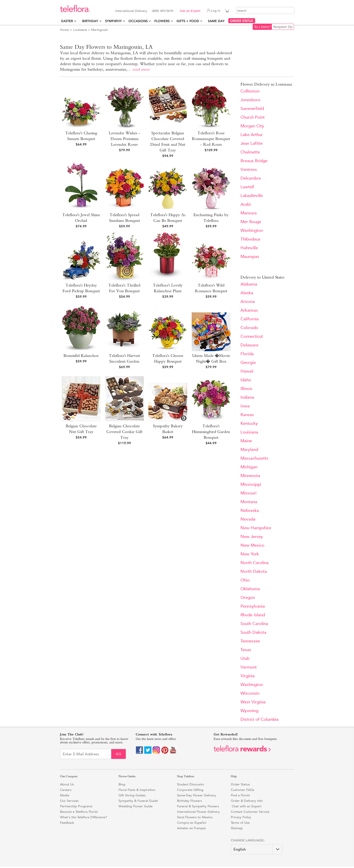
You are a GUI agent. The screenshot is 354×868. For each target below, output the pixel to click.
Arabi (246, 204)
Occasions (138, 21)
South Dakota (253, 632)
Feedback (67, 823)
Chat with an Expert (246, 806)
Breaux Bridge (254, 161)
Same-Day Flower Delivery (197, 795)
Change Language (247, 840)
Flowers (162, 21)
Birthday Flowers (189, 801)
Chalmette (250, 152)
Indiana (247, 397)
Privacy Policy (241, 817)
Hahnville (249, 248)
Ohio (245, 580)
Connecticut (252, 336)
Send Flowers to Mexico (195, 817)
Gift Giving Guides (132, 795)
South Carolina (254, 624)
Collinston (250, 91)
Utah (245, 658)
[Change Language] (257, 849)
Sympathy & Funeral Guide (138, 801)
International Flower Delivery (198, 812)
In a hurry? (263, 27)
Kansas (247, 415)
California (250, 319)
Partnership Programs (76, 806)
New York (250, 554)
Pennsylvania (253, 606)
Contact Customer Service (250, 812)
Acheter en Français (191, 828)
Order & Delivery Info (247, 801)
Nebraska (250, 510)
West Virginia (253, 702)
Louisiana (80, 30)
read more (141, 69)
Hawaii (247, 371)
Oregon (248, 598)
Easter (67, 21)
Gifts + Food (188, 21)
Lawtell (247, 187)
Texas (246, 650)
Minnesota (250, 476)
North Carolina (255, 563)
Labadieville (252, 196)
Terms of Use (240, 823)
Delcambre (251, 178)
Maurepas (250, 257)
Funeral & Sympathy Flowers (198, 806)
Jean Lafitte (252, 143)
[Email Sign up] (86, 754)
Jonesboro (250, 100)
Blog (122, 784)
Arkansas (249, 310)
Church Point (253, 117)
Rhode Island (253, 615)
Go (119, 754)
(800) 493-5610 (163, 11)
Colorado (249, 328)
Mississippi (251, 484)
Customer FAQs (243, 790)
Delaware (249, 345)
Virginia (248, 676)
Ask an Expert (190, 11)
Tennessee (250, 641)
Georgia (248, 362)
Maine (246, 441)
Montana (249, 502)
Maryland (249, 450)
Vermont (249, 667)
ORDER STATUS (241, 21)
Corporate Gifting (190, 790)
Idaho (246, 380)
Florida (247, 354)
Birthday (90, 21)
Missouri (248, 493)
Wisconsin (250, 693)
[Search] (265, 10)
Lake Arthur (252, 135)
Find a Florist (240, 795)
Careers (66, 790)
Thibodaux (250, 239)
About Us (67, 784)
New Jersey (252, 537)
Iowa (245, 406)
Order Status (240, 784)
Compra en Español (192, 823)
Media (65, 795)
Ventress (249, 169)
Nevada (248, 519)
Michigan (249, 467)
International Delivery (131, 11)
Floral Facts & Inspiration (137, 790)
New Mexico (252, 545)
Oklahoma (250, 589)
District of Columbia (260, 719)
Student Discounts (190, 784)
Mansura (249, 213)
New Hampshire (256, 528)
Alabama (249, 284)
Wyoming (249, 711)
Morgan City (252, 126)
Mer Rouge (251, 222)
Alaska (247, 293)
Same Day (217, 21)
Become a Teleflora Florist (79, 812)
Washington (252, 230)
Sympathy (113, 21)
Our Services (69, 801)
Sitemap (237, 828)
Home (64, 30)
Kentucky (249, 423)
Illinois (246, 389)
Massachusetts (254, 458)
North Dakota (254, 571)
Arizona (248, 302)
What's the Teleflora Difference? (84, 817)
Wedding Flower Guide (136, 806)
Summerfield (252, 109)
